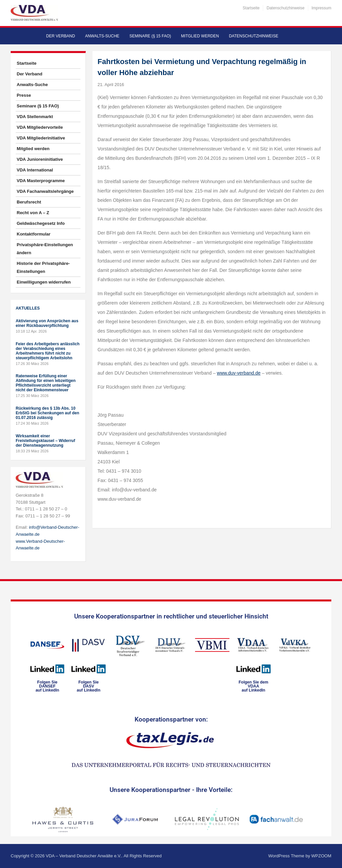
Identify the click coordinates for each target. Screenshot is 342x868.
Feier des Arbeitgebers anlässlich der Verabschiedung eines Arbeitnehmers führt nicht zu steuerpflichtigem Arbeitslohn (48, 351)
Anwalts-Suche (102, 36)
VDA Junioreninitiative (40, 159)
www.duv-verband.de (239, 373)
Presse (24, 95)
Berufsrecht (29, 202)
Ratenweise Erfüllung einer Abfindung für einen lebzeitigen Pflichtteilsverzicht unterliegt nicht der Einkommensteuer (46, 383)
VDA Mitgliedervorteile (40, 127)
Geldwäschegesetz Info (41, 223)
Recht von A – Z (33, 213)
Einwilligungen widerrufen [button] (44, 282)
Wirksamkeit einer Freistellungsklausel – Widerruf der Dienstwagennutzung (45, 441)
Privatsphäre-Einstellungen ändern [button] (45, 249)
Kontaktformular (34, 234)
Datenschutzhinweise (285, 8)
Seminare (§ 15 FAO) (150, 36)
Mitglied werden (200, 36)
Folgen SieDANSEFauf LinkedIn (47, 686)
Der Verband (61, 36)
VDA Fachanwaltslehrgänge (45, 191)
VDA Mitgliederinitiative (41, 138)
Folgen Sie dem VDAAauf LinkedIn (253, 686)
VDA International (35, 170)
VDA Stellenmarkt (35, 117)
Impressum (321, 8)
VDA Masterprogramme (41, 181)
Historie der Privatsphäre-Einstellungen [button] (43, 267)
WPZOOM (321, 856)
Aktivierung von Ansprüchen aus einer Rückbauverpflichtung (47, 323)
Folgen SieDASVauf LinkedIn (89, 686)
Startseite (251, 8)
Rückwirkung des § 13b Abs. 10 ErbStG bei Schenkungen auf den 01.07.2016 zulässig (47, 413)
